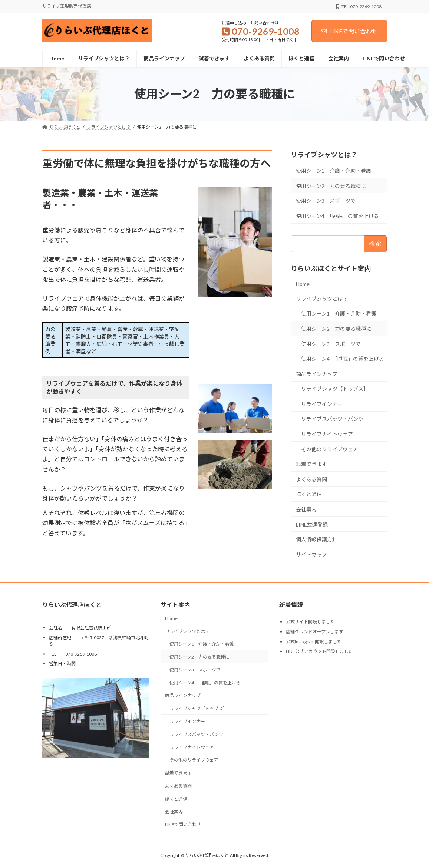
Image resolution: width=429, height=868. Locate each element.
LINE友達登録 (312, 524)
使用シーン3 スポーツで (326, 201)
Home (303, 284)
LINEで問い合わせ (349, 31)
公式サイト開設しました (310, 622)
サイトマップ (311, 554)
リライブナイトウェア (327, 434)
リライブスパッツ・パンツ (332, 419)
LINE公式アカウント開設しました (319, 651)
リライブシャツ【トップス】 (335, 389)
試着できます (311, 464)
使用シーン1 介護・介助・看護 (334, 171)
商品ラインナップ (317, 374)
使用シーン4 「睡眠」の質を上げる (337, 216)
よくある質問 (311, 479)
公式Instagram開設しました (314, 642)
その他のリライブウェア (330, 449)
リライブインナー (322, 404)
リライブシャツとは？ (324, 155)
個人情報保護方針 (317, 539)
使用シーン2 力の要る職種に (331, 186)
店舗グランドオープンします (315, 632)
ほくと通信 (309, 494)
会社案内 (306, 509)
